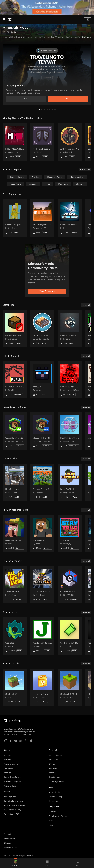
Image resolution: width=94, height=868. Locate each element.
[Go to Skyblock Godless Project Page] (70, 218)
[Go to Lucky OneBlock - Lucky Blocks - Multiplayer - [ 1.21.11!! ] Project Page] (42, 687)
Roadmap (53, 773)
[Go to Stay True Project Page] (70, 534)
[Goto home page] (10, 19)
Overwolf (52, 812)
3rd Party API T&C (12, 814)
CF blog (52, 764)
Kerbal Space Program (13, 777)
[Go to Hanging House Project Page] (15, 482)
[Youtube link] (16, 741)
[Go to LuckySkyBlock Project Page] (70, 482)
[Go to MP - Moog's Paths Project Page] (42, 218)
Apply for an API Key (13, 810)
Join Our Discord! (56, 755)
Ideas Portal (53, 760)
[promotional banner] (47, 8)
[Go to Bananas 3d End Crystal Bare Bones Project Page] (70, 431)
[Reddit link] (31, 741)
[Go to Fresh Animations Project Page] (15, 534)
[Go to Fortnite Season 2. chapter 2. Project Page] (42, 482)
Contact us (53, 801)
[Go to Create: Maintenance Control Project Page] (42, 329)
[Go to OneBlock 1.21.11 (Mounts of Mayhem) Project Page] (70, 687)
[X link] (26, 741)
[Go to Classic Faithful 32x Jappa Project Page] (42, 431)
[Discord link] (21, 741)
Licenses (7, 843)
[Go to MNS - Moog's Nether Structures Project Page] (15, 142)
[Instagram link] (6, 741)
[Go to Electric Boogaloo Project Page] (15, 218)
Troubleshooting (55, 797)
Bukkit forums (54, 777)
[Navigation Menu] (4, 19)
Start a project (10, 797)
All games (8, 755)
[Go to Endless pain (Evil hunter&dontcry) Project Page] (70, 380)
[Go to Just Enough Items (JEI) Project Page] (42, 636)
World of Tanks (10, 786)
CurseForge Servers (56, 782)
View (26, 99)
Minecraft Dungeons (13, 782)
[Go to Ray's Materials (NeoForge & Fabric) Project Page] (70, 329)
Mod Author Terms (11, 847)
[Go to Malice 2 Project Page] (42, 380)
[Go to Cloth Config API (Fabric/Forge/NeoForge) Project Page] (70, 636)
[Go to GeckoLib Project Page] (15, 636)
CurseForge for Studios (58, 816)
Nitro (51, 825)
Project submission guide (14, 801)
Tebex (51, 821)
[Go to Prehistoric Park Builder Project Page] (15, 380)
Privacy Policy (9, 839)
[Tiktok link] (11, 741)
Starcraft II (9, 773)
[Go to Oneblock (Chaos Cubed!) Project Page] (15, 687)
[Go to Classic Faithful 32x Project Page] (15, 431)
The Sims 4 (9, 768)
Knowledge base (55, 792)
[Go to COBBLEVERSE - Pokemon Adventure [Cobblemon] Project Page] (70, 585)
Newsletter (53, 768)
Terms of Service (11, 834)
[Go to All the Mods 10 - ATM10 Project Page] (15, 585)
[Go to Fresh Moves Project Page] (42, 534)
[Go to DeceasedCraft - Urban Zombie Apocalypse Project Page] (42, 585)
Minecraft (8, 760)
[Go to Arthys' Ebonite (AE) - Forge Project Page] (70, 142)
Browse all (85, 170)
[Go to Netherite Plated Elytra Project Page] (42, 142)
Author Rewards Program (15, 805)
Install (68, 99)
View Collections (47, 291)
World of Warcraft (12, 764)
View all (86, 305)
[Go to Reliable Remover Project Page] (15, 329)
